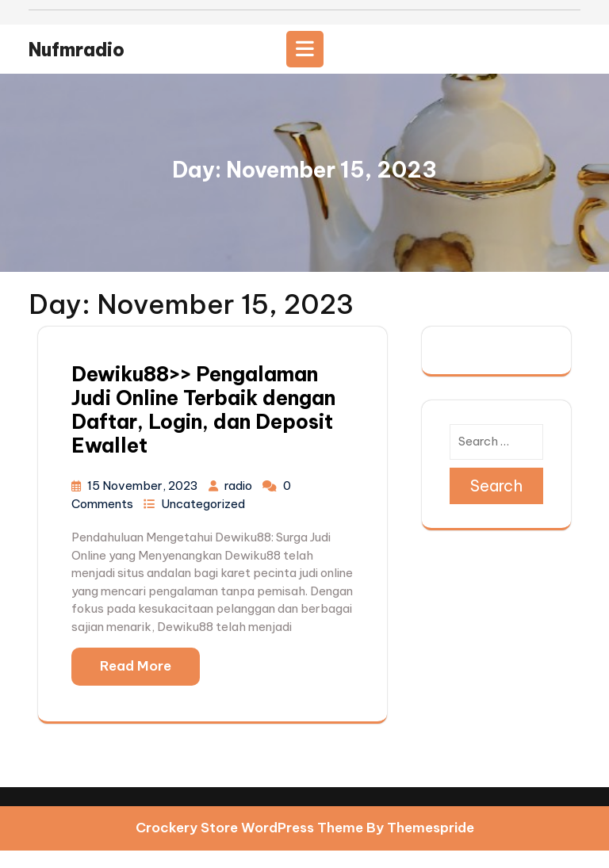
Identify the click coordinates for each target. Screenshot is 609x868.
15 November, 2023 (144, 504)
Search (496, 503)
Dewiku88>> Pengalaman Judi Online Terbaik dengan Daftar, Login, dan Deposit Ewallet (203, 428)
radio (239, 504)
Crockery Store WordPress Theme (249, 846)
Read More (136, 684)
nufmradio (77, 68)
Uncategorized (203, 521)
